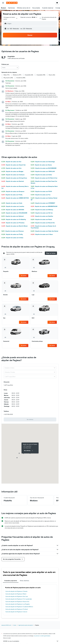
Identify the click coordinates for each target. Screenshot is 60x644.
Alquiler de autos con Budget (12, 171)
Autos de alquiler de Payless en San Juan (17, 596)
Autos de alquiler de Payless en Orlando (16, 591)
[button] (3, 3)
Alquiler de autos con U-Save (42, 234)
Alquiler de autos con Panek (41, 219)
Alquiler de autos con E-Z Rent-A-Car (44, 178)
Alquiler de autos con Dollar (41, 175)
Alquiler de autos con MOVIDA (13, 210)
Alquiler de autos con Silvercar (13, 231)
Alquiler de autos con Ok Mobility (14, 219)
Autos (15, 625)
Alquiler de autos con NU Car (42, 213)
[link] (30, 419)
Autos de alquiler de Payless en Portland (17, 609)
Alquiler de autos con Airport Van (14, 165)
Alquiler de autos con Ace (11, 162)
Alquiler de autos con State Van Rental (44, 231)
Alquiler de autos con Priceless (13, 223)
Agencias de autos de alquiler (26, 625)
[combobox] (11, 18)
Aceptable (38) (29, 75)
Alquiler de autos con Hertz (12, 203)
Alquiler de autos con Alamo (41, 165)
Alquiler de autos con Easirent (13, 181)
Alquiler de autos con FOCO (41, 191)
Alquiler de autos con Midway (42, 210)
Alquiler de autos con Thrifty (12, 234)
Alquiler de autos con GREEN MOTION (15, 198)
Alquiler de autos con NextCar (42, 216)
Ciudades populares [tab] (11, 581)
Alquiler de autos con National (13, 216)
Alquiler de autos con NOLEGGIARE (14, 213)
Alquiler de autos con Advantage (43, 162)
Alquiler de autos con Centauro (13, 175)
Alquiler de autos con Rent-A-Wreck (14, 226)
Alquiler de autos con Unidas (12, 238)
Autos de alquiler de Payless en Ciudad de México (19, 607)
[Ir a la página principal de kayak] (12, 3)
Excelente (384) (21, 78)
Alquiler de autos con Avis (11, 168)
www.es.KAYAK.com (6, 625)
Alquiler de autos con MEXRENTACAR (44, 206)
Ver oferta (24, 276)
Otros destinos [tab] (24, 581)
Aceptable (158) (41, 75)
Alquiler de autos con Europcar (13, 191)
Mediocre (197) (17, 75)
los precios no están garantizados (42, 636)
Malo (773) (7, 75)
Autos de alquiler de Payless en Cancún (16, 612)
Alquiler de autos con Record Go (43, 223)
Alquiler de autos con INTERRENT (43, 203)
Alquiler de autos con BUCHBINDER (44, 168)
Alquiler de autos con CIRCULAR (43, 171)
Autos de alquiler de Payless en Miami (16, 594)
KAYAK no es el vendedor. (31, 641)
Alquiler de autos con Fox (41, 195)
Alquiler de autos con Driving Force (14, 178)
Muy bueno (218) (8, 78)
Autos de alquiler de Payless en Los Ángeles (18, 604)
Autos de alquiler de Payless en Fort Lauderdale (19, 599)
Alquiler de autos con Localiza (13, 206)
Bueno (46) (52, 75)
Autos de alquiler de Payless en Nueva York (17, 602)
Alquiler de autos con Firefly (12, 195)
